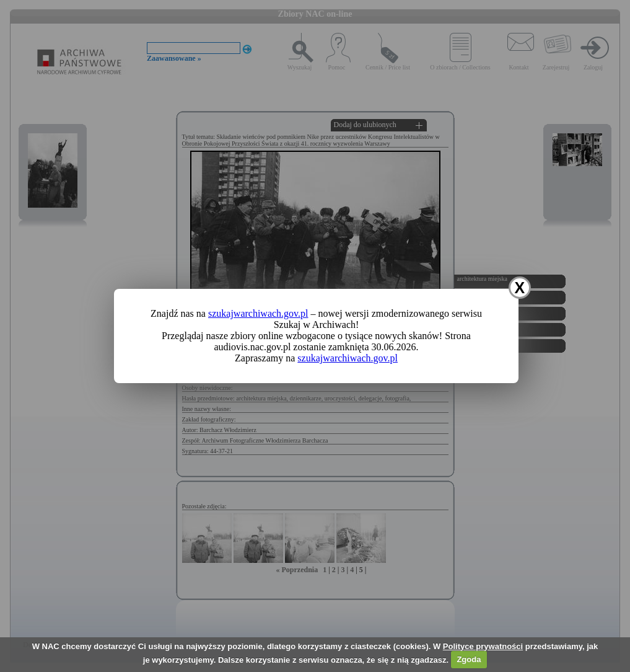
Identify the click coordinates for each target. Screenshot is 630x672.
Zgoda (469, 659)
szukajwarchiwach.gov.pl (258, 313)
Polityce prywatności (483, 646)
